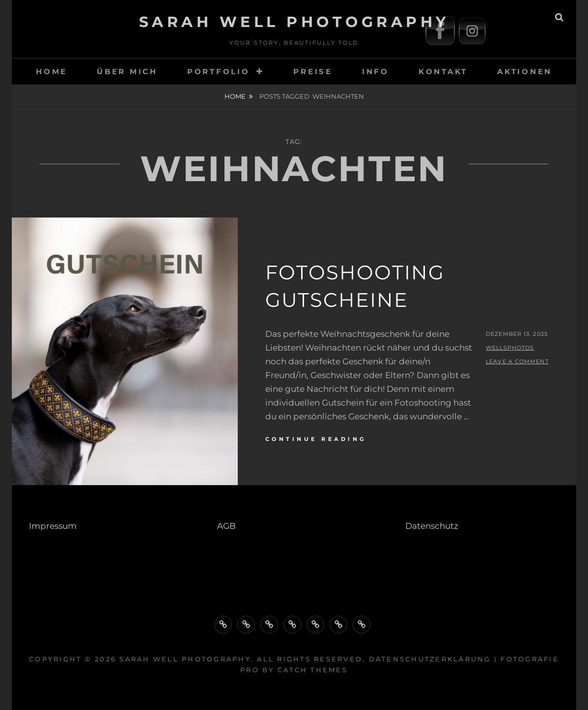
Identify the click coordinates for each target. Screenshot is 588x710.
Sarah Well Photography (294, 22)
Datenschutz (432, 526)
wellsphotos (510, 348)
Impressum (53, 526)
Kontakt (443, 71)
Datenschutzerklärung (430, 659)
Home (235, 96)
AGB (226, 526)
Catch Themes (313, 670)
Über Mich (127, 71)
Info (376, 71)
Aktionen (525, 71)
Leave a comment (517, 361)
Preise (313, 71)
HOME (52, 71)
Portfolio (219, 71)
